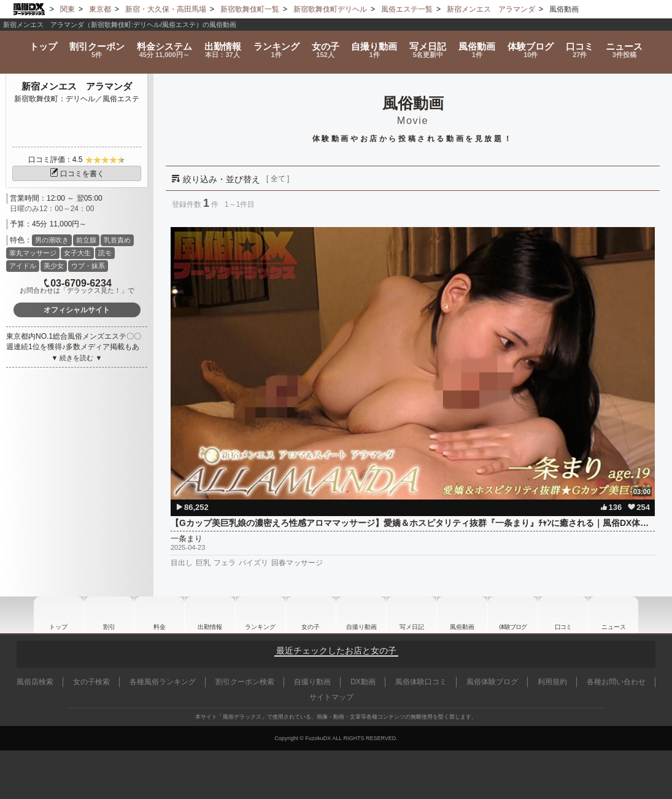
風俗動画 (480, 44)
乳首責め (117, 240)
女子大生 (77, 253)
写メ (430, 44)
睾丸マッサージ (33, 253)
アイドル (23, 266)
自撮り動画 (361, 615)
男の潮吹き (52, 240)
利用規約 (552, 682)
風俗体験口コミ (421, 682)
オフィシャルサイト (77, 310)
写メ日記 (412, 615)
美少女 (54, 266)
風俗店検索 (35, 682)
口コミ (586, 44)
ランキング (273, 44)
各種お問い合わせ (616, 682)
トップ (34, 40)
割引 (90, 44)
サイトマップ (331, 697)
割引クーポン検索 (245, 682)
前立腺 (86, 240)
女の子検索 (91, 682)
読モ (105, 253)
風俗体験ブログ (492, 682)
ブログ (535, 44)
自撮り (375, 44)
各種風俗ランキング (163, 682)
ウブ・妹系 (88, 266)
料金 (158, 44)
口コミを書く (77, 174)
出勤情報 (210, 615)
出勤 (218, 44)
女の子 (324, 44)
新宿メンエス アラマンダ (77, 86)
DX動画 (363, 682)
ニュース (633, 44)
